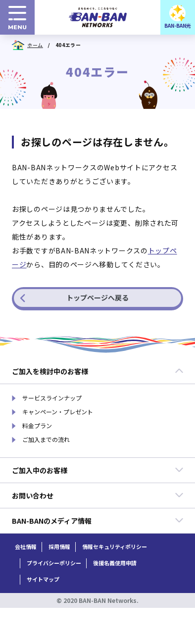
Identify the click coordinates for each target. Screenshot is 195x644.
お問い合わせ (98, 495)
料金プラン (37, 426)
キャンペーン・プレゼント (58, 412)
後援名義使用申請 (115, 563)
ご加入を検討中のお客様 (98, 371)
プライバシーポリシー (54, 563)
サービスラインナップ (52, 398)
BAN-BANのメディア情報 (98, 521)
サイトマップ (43, 579)
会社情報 (26, 547)
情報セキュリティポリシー (115, 547)
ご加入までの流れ (46, 440)
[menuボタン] (17, 17)
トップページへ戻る (74, 297)
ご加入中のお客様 (98, 470)
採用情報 (59, 547)
